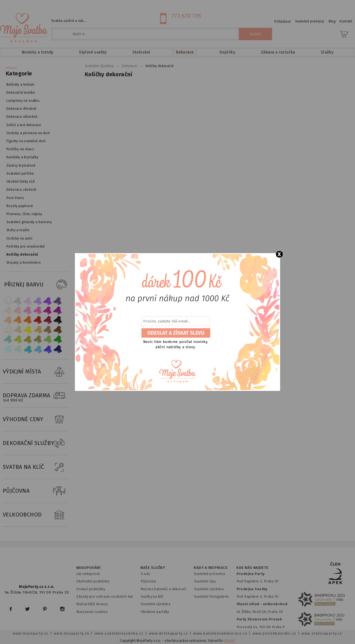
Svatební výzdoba (156, 604)
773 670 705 (186, 16)
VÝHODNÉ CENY (35, 419)
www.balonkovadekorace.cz (220, 633)
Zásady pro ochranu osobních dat (105, 596)
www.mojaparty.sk (72, 633)
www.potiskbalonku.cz (275, 633)
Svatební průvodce (210, 574)
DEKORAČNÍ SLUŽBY (35, 443)
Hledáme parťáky (155, 612)
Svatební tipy (205, 581)
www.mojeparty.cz (31, 633)
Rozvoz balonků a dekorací (163, 589)
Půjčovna (148, 581)
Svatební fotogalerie (211, 596)
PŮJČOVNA (35, 491)
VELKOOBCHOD (35, 515)
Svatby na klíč (152, 596)
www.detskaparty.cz (169, 633)
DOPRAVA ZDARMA (35, 396)
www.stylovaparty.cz (322, 633)
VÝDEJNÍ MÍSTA (35, 372)
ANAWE (230, 641)
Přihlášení (282, 22)
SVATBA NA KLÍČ (35, 467)
